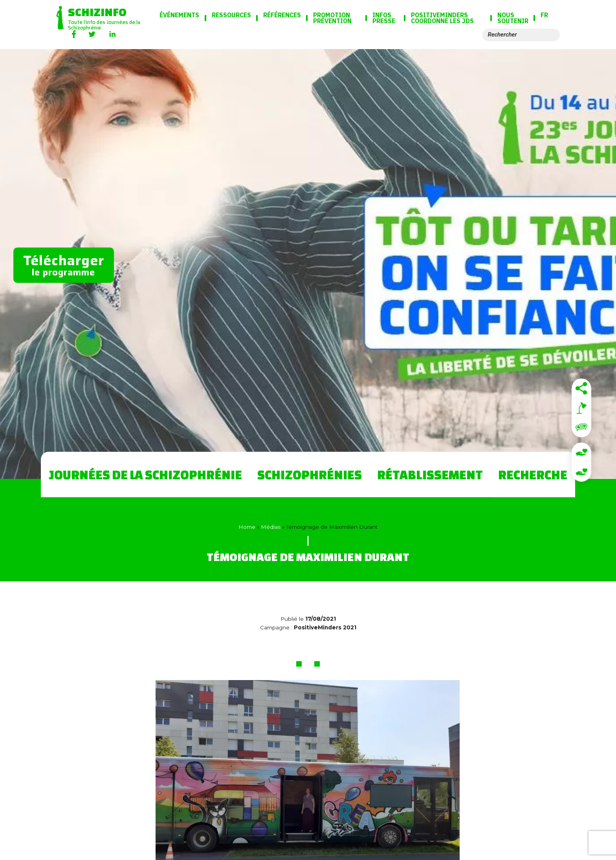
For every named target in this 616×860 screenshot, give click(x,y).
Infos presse (384, 18)
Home (247, 527)
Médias (271, 527)
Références (282, 15)
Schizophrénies (310, 475)
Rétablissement (430, 475)
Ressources (231, 15)
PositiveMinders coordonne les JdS (442, 18)
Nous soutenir (513, 18)
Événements (179, 15)
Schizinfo (97, 12)
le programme (64, 264)
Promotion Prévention (332, 18)
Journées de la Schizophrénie (145, 475)
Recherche (533, 475)
